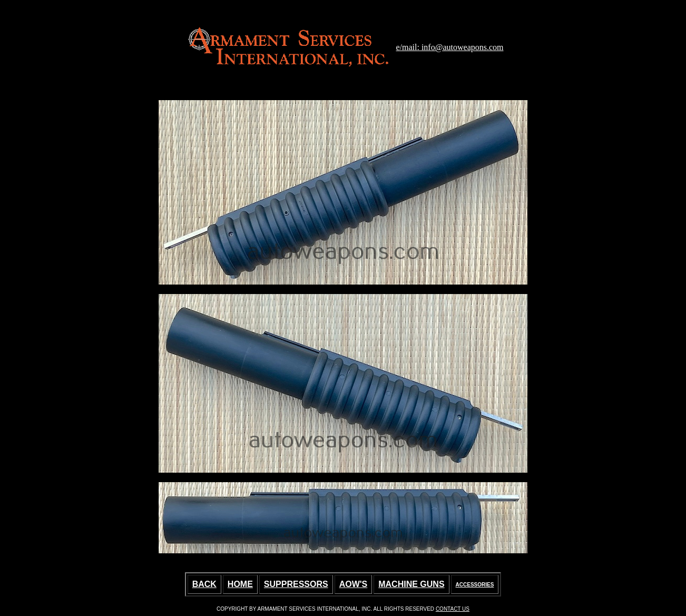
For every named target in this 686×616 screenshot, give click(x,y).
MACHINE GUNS (411, 584)
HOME (240, 584)
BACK (204, 584)
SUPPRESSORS (296, 584)
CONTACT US (453, 609)
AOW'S (354, 584)
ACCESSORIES (475, 585)
